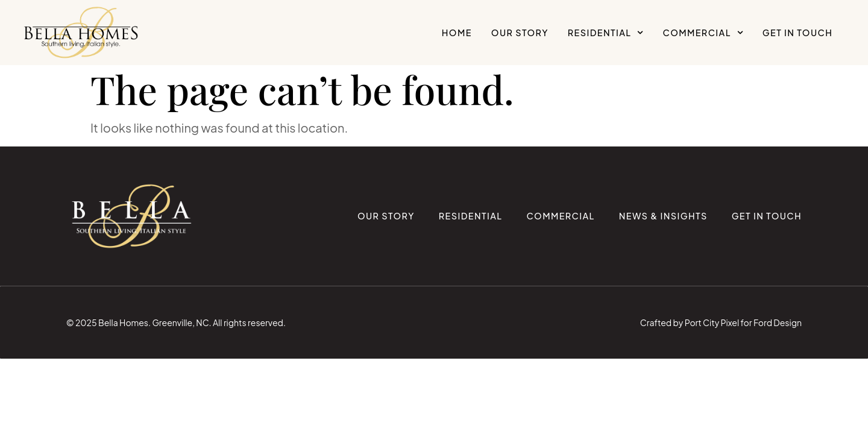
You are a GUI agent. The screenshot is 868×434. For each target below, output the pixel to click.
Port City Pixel (712, 322)
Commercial (703, 33)
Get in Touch (797, 33)
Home (457, 33)
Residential (606, 33)
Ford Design (778, 322)
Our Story (520, 33)
